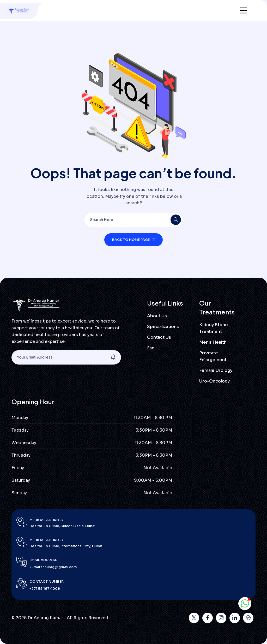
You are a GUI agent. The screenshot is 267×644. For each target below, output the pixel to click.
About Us (157, 316)
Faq (151, 348)
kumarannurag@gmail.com (53, 567)
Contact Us (159, 337)
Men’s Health (213, 342)
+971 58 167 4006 (45, 589)
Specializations (163, 327)
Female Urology (216, 370)
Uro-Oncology (214, 381)
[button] (245, 604)
